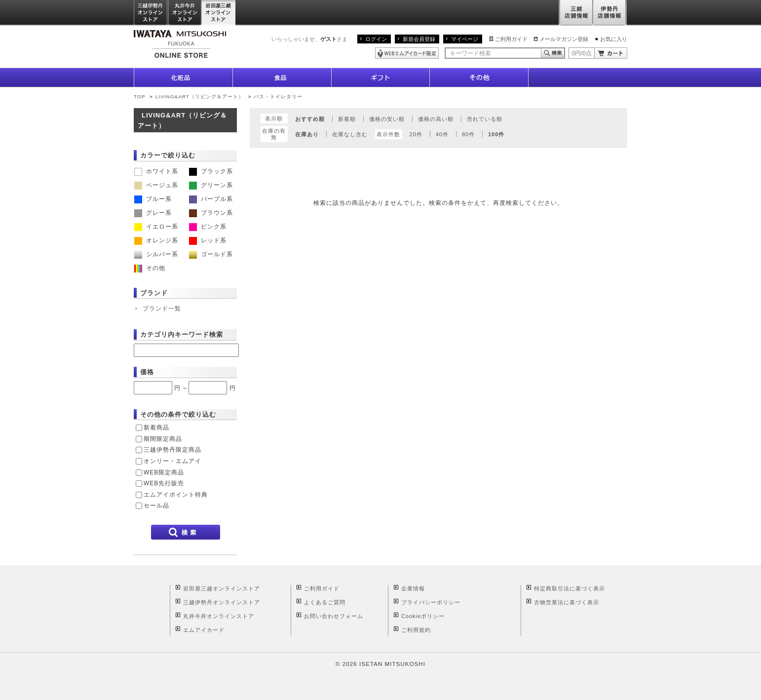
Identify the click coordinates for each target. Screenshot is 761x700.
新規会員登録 (419, 39)
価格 (147, 372)
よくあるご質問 (325, 602)
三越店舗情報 (576, 13)
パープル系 (211, 199)
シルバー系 (156, 254)
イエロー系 (156, 227)
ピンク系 (208, 227)
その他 (150, 268)
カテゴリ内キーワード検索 (182, 334)
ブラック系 (211, 171)
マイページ (465, 39)
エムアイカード (204, 630)
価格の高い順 (436, 119)
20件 (416, 134)
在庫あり (307, 134)
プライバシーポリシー (431, 602)
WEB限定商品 (164, 472)
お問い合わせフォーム (334, 616)
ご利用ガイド (511, 39)
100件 (496, 134)
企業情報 (413, 588)
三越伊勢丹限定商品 (172, 450)
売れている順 (485, 119)
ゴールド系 (211, 254)
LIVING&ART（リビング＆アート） (200, 97)
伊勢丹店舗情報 (610, 13)
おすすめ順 (310, 119)
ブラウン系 (211, 213)
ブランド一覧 (162, 309)
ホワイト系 (156, 171)
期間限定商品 (163, 439)
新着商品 (156, 428)
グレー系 (153, 213)
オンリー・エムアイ (172, 461)
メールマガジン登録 (564, 39)
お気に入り (614, 39)
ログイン (376, 39)
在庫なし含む (350, 134)
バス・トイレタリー (278, 97)
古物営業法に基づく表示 (567, 602)
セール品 (156, 506)
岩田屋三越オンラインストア (219, 13)
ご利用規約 (416, 630)
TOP (139, 97)
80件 (468, 134)
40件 (442, 134)
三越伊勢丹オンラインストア (151, 13)
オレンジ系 (156, 240)
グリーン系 (211, 185)
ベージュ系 (156, 185)
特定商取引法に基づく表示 (570, 588)
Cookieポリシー (423, 616)
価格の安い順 (387, 119)
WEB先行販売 (164, 483)
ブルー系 (153, 199)
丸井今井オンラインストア (185, 13)
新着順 (347, 119)
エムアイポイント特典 (176, 495)
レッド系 (208, 240)
